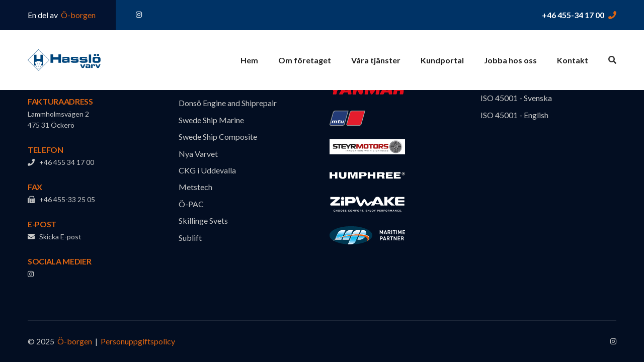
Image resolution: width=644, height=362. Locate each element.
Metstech (195, 187)
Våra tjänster (376, 60)
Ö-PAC (191, 204)
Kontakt (573, 60)
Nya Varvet (198, 154)
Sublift (190, 238)
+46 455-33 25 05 (61, 199)
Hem (249, 60)
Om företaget (305, 60)
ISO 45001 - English (514, 115)
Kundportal (442, 60)
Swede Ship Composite (218, 137)
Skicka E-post (55, 237)
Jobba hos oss (510, 60)
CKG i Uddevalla (207, 170)
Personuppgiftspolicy (138, 341)
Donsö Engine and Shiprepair (228, 103)
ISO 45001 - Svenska (516, 98)
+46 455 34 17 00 (61, 162)
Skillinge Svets (203, 220)
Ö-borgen (77, 15)
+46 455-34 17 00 (573, 15)
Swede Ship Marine (211, 120)
